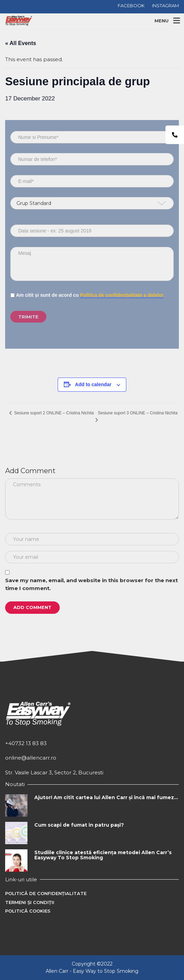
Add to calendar (93, 384)
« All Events (21, 43)
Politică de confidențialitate (46, 893)
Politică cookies (28, 911)
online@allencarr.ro (31, 758)
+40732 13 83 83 (26, 743)
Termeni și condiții (30, 902)
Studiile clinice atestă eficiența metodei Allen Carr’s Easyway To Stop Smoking (103, 855)
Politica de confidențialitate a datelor (122, 295)
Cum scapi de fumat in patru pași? (79, 825)
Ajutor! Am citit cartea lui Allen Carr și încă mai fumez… (106, 797)
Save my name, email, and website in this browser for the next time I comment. (91, 584)
